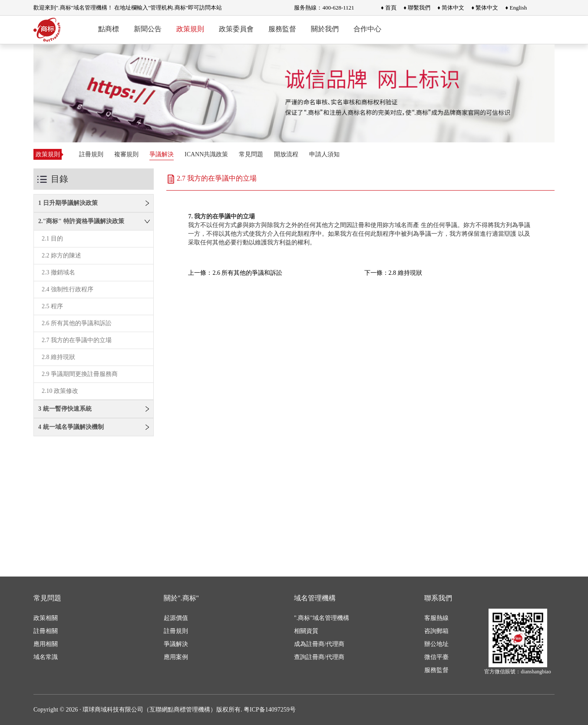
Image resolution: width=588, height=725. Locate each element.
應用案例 (176, 657)
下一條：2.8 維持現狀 (393, 273)
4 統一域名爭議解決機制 (71, 427)
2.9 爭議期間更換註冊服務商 (80, 374)
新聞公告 (148, 29)
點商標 (109, 29)
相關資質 (306, 631)
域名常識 (46, 657)
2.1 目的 (52, 239)
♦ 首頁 (389, 8)
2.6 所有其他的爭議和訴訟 (77, 323)
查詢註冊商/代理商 (319, 657)
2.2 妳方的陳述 (61, 255)
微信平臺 (436, 657)
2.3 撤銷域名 (58, 272)
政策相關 (46, 618)
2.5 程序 (52, 306)
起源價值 (176, 618)
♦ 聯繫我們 (417, 8)
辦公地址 (436, 644)
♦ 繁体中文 (485, 8)
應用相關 (46, 644)
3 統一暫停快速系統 (65, 409)
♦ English (516, 8)
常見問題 (251, 154)
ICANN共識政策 (206, 154)
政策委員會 (236, 29)
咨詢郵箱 (436, 631)
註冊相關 (46, 631)
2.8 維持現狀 (58, 357)
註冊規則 (91, 154)
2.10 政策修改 (60, 391)
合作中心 (367, 29)
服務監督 (282, 29)
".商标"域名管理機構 (322, 618)
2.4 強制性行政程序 (68, 289)
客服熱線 (436, 618)
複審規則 (126, 154)
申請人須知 (324, 154)
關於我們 (325, 29)
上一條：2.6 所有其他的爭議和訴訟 (235, 273)
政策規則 (190, 29)
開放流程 (286, 154)
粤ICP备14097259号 (270, 710)
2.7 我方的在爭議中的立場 (77, 340)
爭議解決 (162, 154)
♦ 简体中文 (451, 8)
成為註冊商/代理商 (319, 644)
